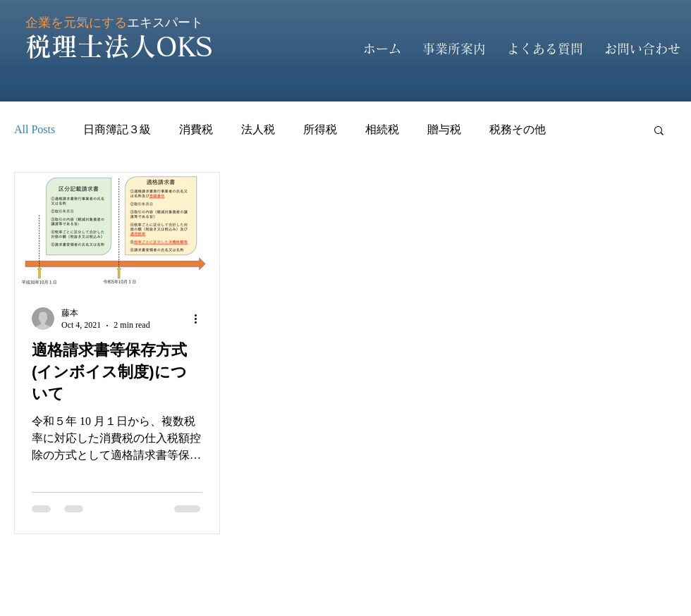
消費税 (196, 129)
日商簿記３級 (117, 129)
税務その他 (518, 129)
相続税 (382, 129)
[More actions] (200, 319)
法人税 (258, 129)
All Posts (35, 129)
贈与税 (444, 129)
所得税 (320, 129)
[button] (659, 131)
